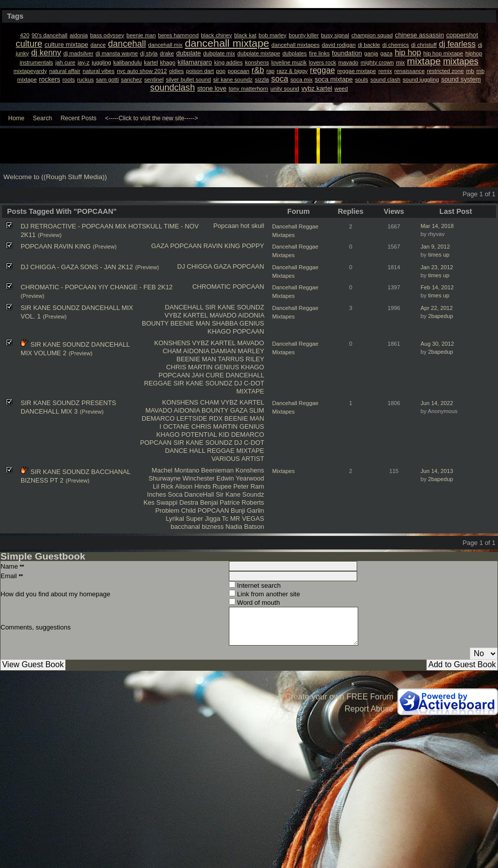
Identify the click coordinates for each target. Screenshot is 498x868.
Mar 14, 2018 (437, 226)
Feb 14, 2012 (437, 287)
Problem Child (176, 510)
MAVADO (223, 315)
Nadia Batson (245, 527)
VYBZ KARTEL (186, 315)
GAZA (159, 246)
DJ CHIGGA (194, 266)
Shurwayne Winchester (182, 478)
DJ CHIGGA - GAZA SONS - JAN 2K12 (77, 267)
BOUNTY (155, 323)
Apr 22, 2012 (437, 308)
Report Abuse (369, 709)
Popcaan (226, 226)
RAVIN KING (222, 246)
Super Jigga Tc (207, 519)
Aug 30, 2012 (437, 344)
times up (439, 255)
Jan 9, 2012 (435, 247)
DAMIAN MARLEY (237, 351)
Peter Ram (249, 486)
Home (16, 118)
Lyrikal (175, 519)
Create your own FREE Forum (339, 697)
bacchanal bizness (197, 527)
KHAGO (219, 331)
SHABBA (225, 323)
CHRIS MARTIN (189, 367)
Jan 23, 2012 (437, 267)
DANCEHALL (184, 307)
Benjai (209, 502)
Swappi (167, 502)
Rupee (222, 486)
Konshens (250, 470)
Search (42, 118)
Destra (189, 502)
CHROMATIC (212, 287)
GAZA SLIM (247, 410)
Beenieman (218, 470)
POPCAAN (186, 246)
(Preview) (50, 235)
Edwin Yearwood (240, 478)
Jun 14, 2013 (437, 471)
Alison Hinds (193, 486)
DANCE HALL (185, 451)
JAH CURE (208, 375)
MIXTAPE (250, 391)
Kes (149, 502)
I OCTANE (175, 426)
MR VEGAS (247, 519)
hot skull (252, 226)
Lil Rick (163, 486)
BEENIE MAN (190, 323)
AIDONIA (251, 315)
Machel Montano (176, 470)
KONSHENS (172, 343)
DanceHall (199, 494)
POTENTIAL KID (205, 435)
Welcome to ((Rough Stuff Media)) (55, 177)
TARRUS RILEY (241, 359)
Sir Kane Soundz (240, 494)
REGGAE (158, 383)
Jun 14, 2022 (437, 403)
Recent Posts (78, 118)
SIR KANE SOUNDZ (235, 307)
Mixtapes (283, 471)
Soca (175, 494)
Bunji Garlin (247, 510)
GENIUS (252, 323)
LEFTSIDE (192, 418)
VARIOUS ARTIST (238, 459)
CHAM (172, 351)
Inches (156, 494)
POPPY (253, 246)
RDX (216, 418)
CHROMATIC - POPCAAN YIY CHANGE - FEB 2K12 (97, 287)
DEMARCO (158, 418)
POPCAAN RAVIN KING (56, 246)
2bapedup (441, 316)
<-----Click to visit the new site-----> (152, 118)
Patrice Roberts (242, 502)
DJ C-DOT (249, 383)
